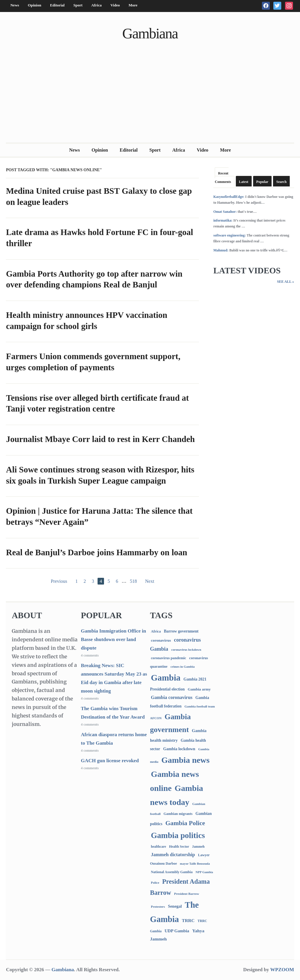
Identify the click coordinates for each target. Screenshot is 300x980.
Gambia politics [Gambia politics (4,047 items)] (178, 835)
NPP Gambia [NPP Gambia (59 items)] (204, 872)
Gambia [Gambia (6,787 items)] (166, 678)
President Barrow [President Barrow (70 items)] (186, 894)
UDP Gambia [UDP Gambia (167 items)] (177, 931)
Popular (262, 182)
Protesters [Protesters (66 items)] (158, 907)
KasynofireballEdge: (229, 197)
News (15, 5)
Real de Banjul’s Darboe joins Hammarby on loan (96, 552)
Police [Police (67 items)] (155, 883)
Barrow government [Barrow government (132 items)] (181, 631)
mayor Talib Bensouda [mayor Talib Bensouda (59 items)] (195, 864)
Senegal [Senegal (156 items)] (175, 906)
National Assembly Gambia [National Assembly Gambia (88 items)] (172, 872)
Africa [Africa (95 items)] (156, 631)
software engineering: (230, 235)
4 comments (90, 655)
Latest (244, 182)
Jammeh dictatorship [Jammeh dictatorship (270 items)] (173, 855)
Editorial (57, 5)
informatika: (223, 220)
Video (115, 5)
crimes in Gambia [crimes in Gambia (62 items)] (183, 667)
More (133, 5)
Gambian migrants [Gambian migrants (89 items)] (178, 814)
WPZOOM (282, 970)
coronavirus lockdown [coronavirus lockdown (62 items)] (186, 650)
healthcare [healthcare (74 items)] (158, 847)
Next (150, 581)
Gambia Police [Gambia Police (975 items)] (185, 823)
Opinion (35, 5)
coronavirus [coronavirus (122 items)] (161, 640)
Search (281, 182)
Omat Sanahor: (225, 212)
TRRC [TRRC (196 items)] (188, 920)
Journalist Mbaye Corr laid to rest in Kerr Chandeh (100, 439)
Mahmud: (221, 250)
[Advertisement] (150, 99)
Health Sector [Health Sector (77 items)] (179, 847)
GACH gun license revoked (110, 761)
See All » (285, 282)
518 (133, 581)
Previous (59, 581)
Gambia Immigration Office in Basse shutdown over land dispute (113, 639)
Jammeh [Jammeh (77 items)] (198, 847)
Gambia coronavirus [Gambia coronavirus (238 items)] (172, 697)
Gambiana (150, 33)
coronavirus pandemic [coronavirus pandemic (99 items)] (168, 658)
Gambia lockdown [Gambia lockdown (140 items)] (179, 749)
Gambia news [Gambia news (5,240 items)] (185, 760)
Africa (97, 5)
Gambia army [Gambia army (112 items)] (199, 689)
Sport (78, 5)
